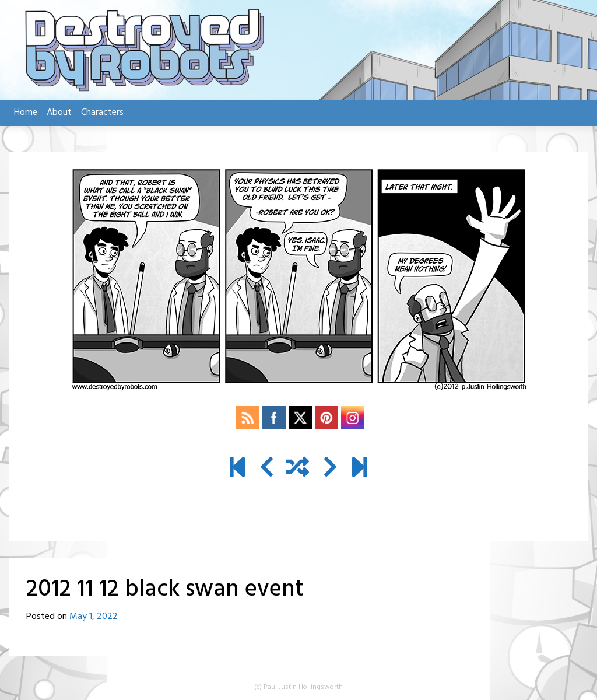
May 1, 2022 (94, 617)
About (59, 113)
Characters (102, 113)
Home (26, 113)
